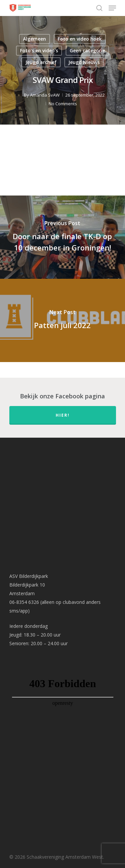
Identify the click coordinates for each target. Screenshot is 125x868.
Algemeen (34, 39)
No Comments (63, 104)
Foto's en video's (39, 50)
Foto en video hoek (80, 39)
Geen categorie (87, 50)
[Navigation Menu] (112, 8)
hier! (63, 415)
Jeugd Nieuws (84, 62)
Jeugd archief (41, 62)
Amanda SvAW (45, 95)
